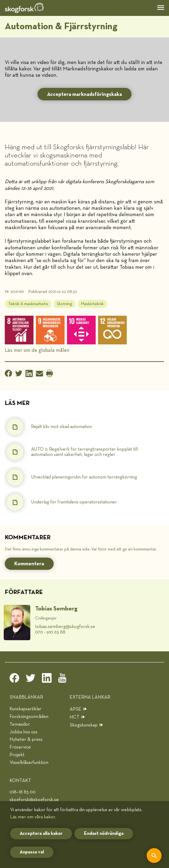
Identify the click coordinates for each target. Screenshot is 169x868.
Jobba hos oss (24, 732)
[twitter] (31, 679)
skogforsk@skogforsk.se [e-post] (34, 800)
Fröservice (20, 747)
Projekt (17, 755)
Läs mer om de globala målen (37, 350)
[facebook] (14, 679)
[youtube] (63, 679)
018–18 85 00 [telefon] (23, 792)
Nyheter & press (26, 739)
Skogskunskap (84, 725)
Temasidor (20, 724)
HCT (75, 717)
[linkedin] (47, 679)
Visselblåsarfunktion (29, 763)
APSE (75, 709)
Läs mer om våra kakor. (33, 817)
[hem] (24, 8)
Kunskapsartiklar (26, 709)
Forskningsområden (29, 717)
